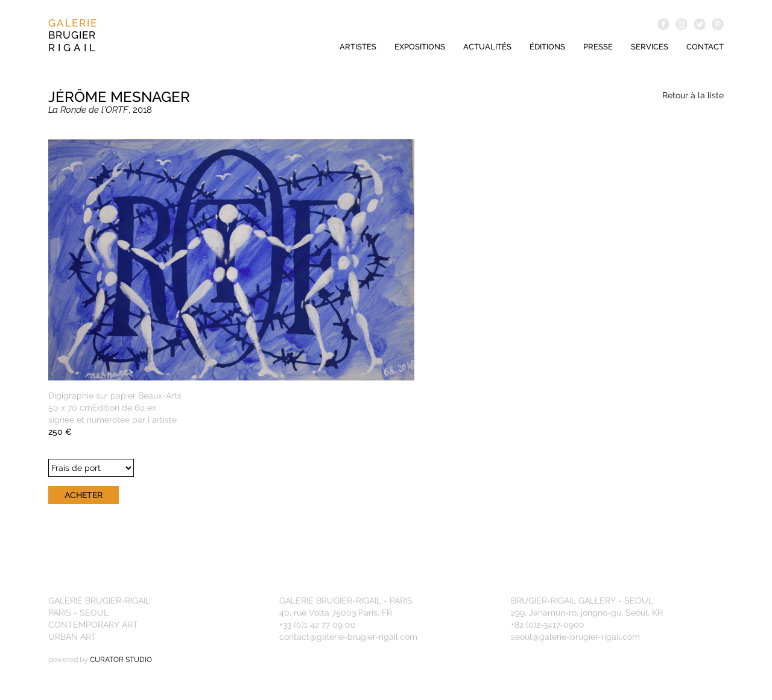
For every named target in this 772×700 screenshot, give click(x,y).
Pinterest (718, 24)
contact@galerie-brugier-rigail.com (348, 637)
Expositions (420, 47)
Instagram (682, 24)
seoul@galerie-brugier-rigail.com (575, 637)
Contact (705, 47)
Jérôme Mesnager (119, 97)
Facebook (663, 24)
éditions (547, 47)
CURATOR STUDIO (121, 660)
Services (650, 47)
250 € (60, 432)
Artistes (358, 47)
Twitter (700, 24)
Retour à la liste (693, 95)
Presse (598, 47)
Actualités (487, 47)
